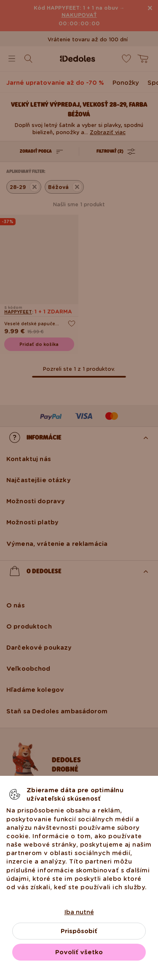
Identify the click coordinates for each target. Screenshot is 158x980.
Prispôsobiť (79, 931)
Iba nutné (79, 912)
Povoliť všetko (79, 952)
